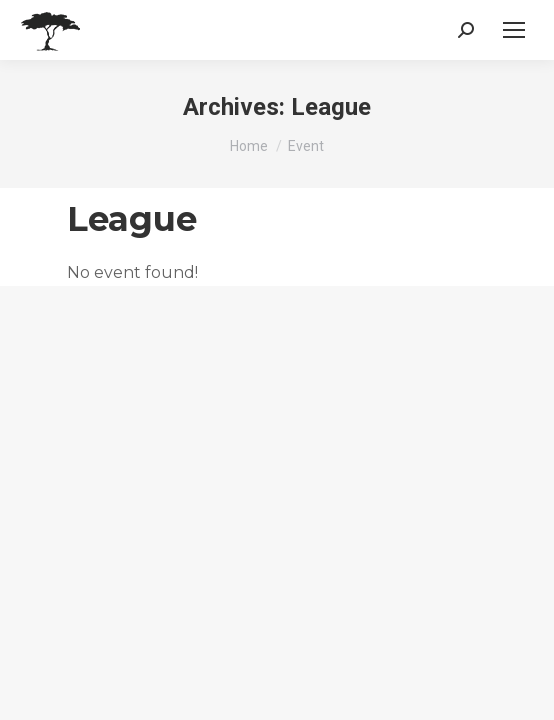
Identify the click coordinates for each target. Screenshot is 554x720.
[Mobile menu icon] (514, 30)
